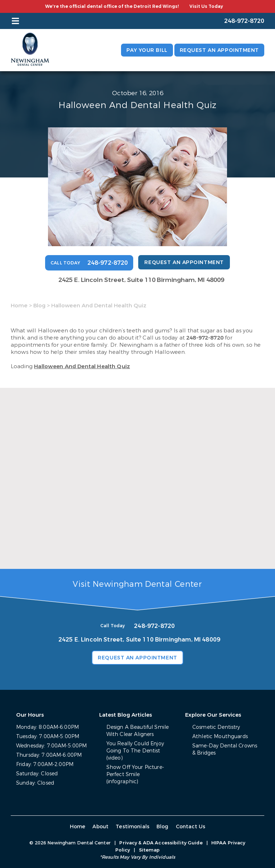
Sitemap (149, 850)
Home (19, 306)
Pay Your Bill (147, 50)
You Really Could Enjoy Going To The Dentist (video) (135, 751)
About (100, 827)
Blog (39, 306)
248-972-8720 (205, 338)
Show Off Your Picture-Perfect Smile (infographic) (135, 774)
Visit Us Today (206, 6)
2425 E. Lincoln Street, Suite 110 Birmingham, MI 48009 (141, 280)
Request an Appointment (219, 50)
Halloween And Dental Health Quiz (82, 366)
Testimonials (132, 827)
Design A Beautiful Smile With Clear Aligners (137, 731)
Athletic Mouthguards (220, 737)
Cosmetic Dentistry (216, 727)
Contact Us (191, 827)
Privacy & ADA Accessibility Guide (161, 843)
